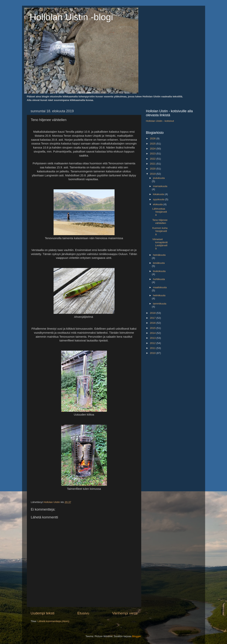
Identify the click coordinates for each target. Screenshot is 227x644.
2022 (153, 159)
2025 (153, 144)
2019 (153, 174)
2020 (153, 169)
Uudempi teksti (43, 613)
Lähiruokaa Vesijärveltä (160, 212)
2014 (153, 333)
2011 (153, 348)
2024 (153, 149)
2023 (153, 154)
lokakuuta (159, 194)
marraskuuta (160, 186)
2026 (153, 138)
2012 (153, 343)
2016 (153, 323)
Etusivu (83, 613)
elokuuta (158, 204)
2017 (153, 318)
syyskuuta (159, 199)
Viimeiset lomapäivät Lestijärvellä (160, 244)
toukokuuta (159, 271)
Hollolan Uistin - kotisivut (160, 121)
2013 (153, 338)
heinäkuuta (159, 255)
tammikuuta (160, 304)
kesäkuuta (159, 263)
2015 (153, 328)
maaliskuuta (160, 287)
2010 (153, 353)
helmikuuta (159, 295)
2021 (153, 164)
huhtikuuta (159, 279)
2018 (153, 313)
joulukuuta (159, 178)
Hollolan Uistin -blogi (71, 17)
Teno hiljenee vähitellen (160, 222)
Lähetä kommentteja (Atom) (53, 621)
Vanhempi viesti (125, 613)
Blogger (136, 636)
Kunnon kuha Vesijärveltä (160, 231)
